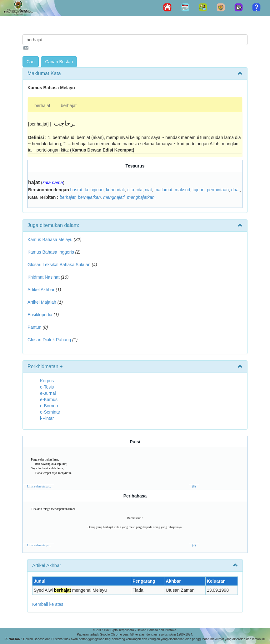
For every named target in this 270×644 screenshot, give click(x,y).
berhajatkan (89, 197)
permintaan (218, 190)
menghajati (114, 197)
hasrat (76, 190)
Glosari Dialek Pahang (49, 340)
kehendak (115, 190)
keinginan (94, 190)
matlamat (163, 190)
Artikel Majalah (42, 302)
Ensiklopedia (40, 315)
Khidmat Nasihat (44, 277)
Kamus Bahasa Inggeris (51, 252)
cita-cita (135, 190)
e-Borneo (49, 406)
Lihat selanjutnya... (39, 486)
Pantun (34, 327)
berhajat (42, 106)
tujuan (198, 190)
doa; (235, 190)
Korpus (47, 381)
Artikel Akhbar (41, 290)
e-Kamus (49, 399)
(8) (194, 486)
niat (149, 190)
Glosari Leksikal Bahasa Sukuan (59, 265)
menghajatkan (141, 197)
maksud (182, 190)
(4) (194, 545)
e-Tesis (47, 387)
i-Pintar (47, 418)
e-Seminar (50, 412)
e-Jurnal (48, 393)
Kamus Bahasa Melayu (51, 240)
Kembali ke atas (48, 604)
